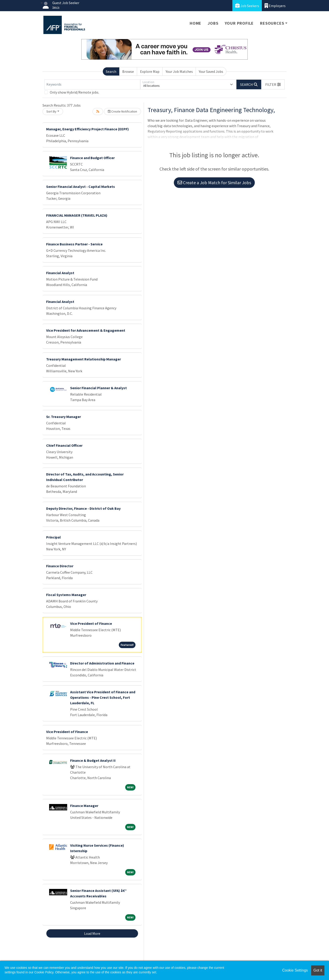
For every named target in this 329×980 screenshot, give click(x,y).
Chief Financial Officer (64, 445)
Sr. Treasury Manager (64, 417)
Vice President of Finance (91, 623)
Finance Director (60, 566)
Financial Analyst (60, 273)
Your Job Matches (179, 71)
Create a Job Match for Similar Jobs (214, 183)
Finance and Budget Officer (92, 158)
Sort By (51, 111)
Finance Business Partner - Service (74, 244)
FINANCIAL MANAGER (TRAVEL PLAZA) (77, 215)
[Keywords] (92, 84)
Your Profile (239, 23)
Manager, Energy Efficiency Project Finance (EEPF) (88, 129)
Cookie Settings (295, 970)
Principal (53, 537)
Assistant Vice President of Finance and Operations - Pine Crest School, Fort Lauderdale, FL (103, 697)
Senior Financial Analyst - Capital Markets (81, 187)
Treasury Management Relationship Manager (84, 359)
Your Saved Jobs (211, 71)
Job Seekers (247, 6)
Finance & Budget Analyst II (93, 760)
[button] (273, 84)
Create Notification (122, 111)
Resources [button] (272, 23)
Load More (92, 933)
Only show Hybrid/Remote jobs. (74, 92)
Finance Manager (84, 806)
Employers (275, 6)
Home (195, 23)
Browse (128, 71)
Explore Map (150, 71)
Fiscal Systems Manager (66, 595)
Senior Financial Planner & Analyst (98, 388)
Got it (318, 970)
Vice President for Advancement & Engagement (86, 330)
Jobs (213, 23)
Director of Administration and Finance (102, 663)
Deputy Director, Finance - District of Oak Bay (83, 508)
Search (111, 71)
